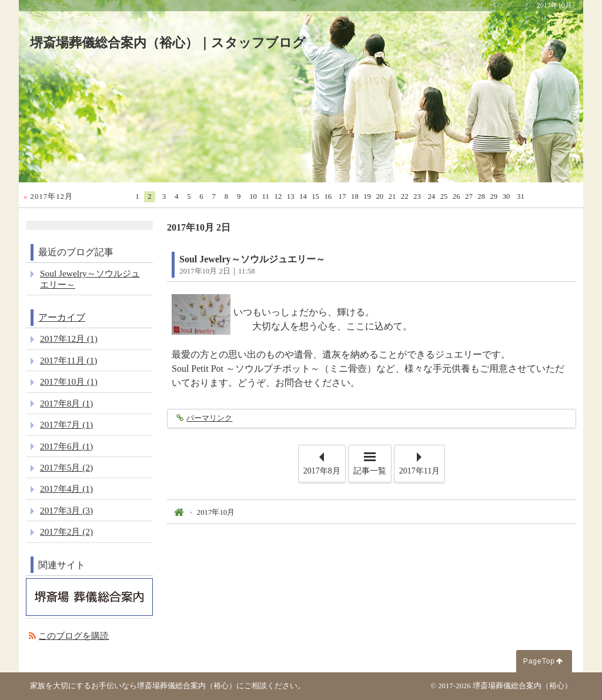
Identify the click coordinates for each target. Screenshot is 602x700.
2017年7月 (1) (66, 424)
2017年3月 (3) (66, 510)
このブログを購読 (73, 636)
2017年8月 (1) (66, 403)
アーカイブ (62, 317)
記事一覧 (370, 471)
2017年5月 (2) (66, 467)
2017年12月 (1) (69, 339)
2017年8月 (322, 471)
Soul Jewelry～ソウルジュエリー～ (252, 259)
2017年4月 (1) (66, 489)
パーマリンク (209, 418)
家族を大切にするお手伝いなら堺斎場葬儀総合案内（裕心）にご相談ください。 (168, 686)
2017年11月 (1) (68, 360)
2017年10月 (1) (69, 381)
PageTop (539, 661)
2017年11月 (419, 471)
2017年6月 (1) (66, 446)
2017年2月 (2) (66, 531)
